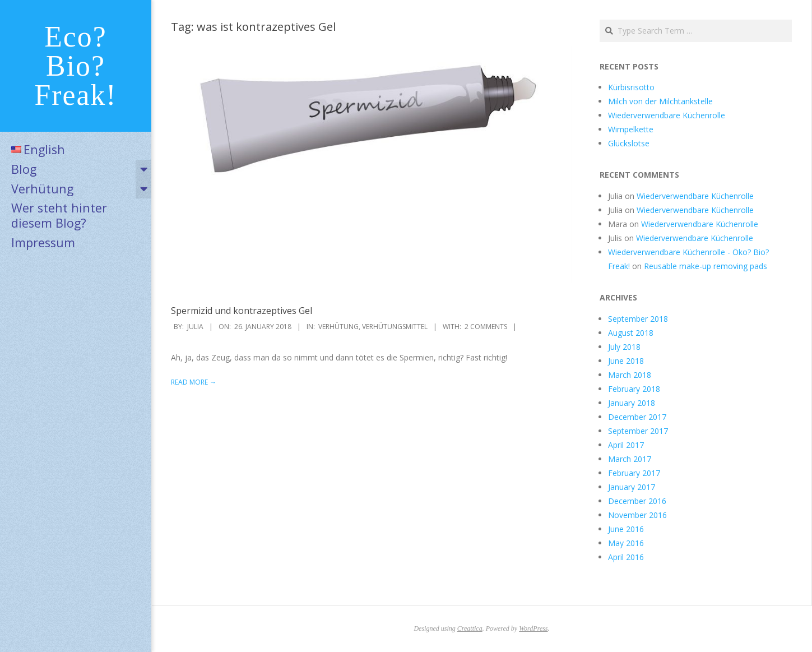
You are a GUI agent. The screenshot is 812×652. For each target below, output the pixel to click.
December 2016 (637, 501)
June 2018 (626, 361)
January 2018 (632, 403)
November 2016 (637, 515)
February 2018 (634, 389)
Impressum (43, 242)
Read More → (194, 382)
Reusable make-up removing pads (706, 266)
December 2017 (637, 417)
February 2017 (634, 473)
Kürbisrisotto (631, 87)
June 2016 (626, 529)
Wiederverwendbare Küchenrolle (667, 115)
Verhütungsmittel (395, 327)
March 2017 (630, 459)
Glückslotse (629, 143)
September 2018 (638, 319)
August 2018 (631, 333)
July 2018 (624, 347)
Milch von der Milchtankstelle (660, 101)
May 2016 (626, 543)
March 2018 (630, 375)
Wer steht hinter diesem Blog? (59, 215)
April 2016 (626, 557)
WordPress (533, 628)
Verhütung (42, 189)
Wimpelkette (631, 129)
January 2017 (632, 487)
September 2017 (638, 431)
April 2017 (626, 445)
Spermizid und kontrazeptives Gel (242, 311)
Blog (24, 169)
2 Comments (486, 327)
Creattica (470, 628)
